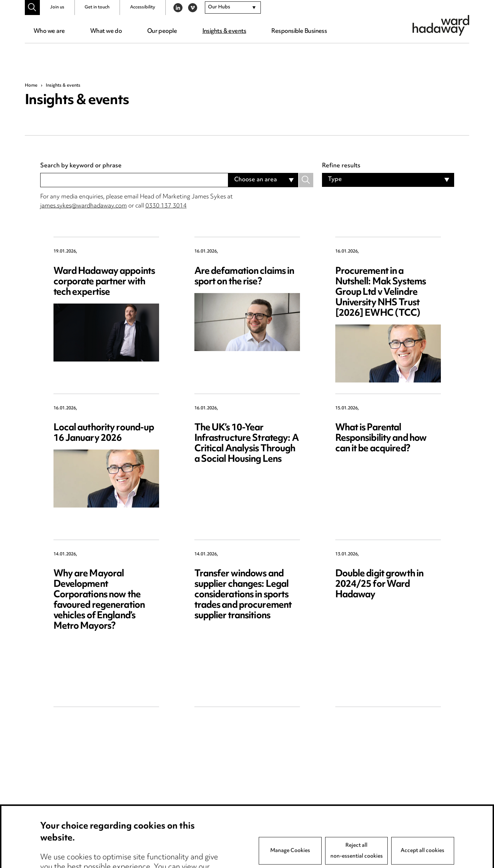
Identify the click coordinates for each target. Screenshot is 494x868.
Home (31, 86)
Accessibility (143, 7)
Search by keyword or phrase (81, 166)
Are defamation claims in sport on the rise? (244, 277)
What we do (106, 31)
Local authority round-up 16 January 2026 (104, 433)
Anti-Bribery (227, 855)
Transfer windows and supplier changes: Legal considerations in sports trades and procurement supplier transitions (243, 595)
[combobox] (233, 8)
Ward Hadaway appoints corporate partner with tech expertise (104, 282)
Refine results (341, 166)
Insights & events (224, 31)
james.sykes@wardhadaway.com (84, 206)
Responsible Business (299, 31)
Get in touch (97, 7)
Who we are (49, 31)
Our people (162, 31)
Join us (57, 7)
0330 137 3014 (166, 206)
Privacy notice (144, 855)
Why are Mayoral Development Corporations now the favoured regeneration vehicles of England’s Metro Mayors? (99, 600)
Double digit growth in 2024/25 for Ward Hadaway (380, 585)
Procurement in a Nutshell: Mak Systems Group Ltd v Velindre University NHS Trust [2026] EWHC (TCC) (381, 293)
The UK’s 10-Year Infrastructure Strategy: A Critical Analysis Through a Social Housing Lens (246, 444)
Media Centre (59, 855)
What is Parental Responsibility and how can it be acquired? (381, 439)
